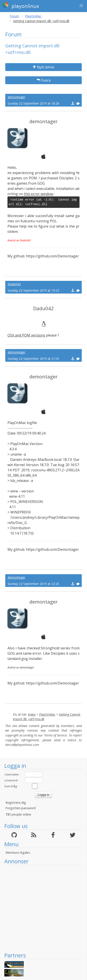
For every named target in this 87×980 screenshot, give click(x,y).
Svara (44, 80)
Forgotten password (21, 808)
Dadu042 (14, 284)
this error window (39, 194)
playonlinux (21, 5)
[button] (81, 6)
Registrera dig (16, 803)
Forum (14, 16)
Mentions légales (18, 853)
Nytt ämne (44, 67)
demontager (16, 97)
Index (32, 714)
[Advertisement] (41, 908)
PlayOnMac (33, 16)
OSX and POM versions (26, 335)
